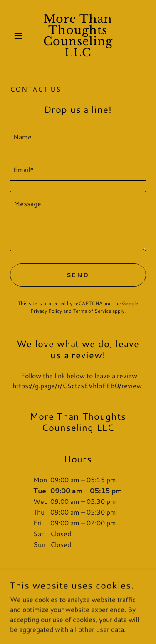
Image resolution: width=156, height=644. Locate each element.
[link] (78, 36)
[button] (20, 36)
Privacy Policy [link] (46, 311)
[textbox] (78, 137)
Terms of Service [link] (92, 311)
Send (78, 275)
